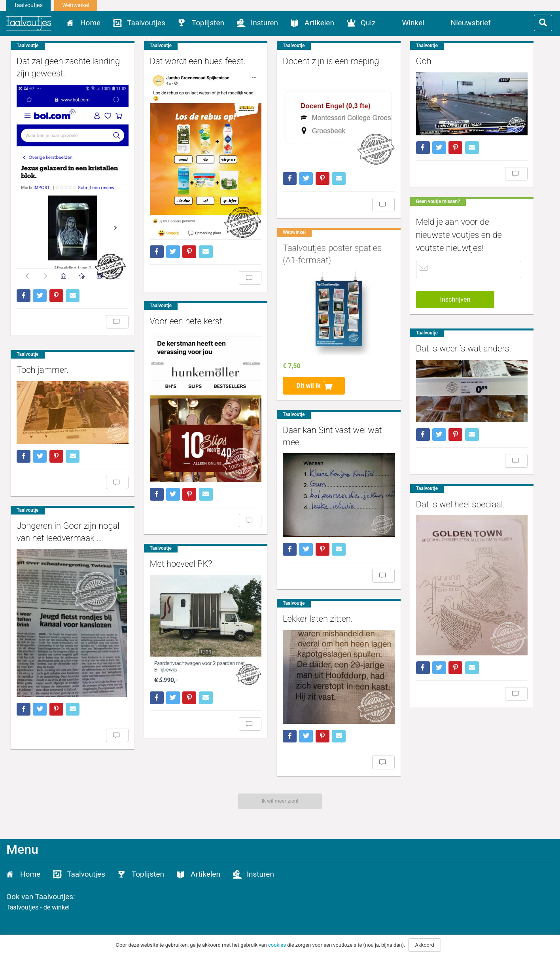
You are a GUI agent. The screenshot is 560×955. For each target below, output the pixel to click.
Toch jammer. (43, 358)
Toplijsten (208, 23)
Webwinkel (76, 5)
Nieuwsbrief (471, 23)
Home (90, 23)
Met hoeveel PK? (174, 545)
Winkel (413, 23)
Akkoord (424, 945)
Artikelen (319, 23)
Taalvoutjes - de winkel (38, 907)
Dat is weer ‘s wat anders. (443, 345)
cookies (277, 945)
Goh (403, 61)
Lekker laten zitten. (304, 603)
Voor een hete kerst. (180, 311)
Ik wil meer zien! (280, 801)
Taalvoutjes (28, 5)
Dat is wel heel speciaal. (440, 496)
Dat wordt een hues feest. (191, 61)
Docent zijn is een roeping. (318, 61)
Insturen (264, 23)
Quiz (368, 23)
